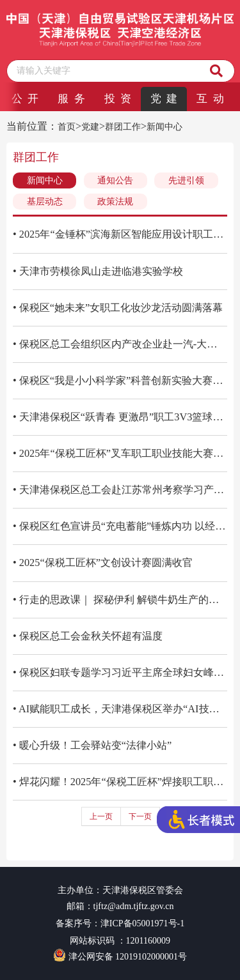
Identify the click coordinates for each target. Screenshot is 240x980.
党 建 (164, 99)
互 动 (210, 99)
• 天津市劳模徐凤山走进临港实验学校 (98, 271)
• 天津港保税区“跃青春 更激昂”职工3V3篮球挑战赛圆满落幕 (120, 417)
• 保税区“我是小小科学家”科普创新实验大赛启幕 (120, 380)
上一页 (101, 816)
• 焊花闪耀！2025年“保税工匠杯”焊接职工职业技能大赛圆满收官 (120, 782)
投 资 (118, 99)
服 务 (71, 99)
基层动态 (45, 202)
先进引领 (186, 180)
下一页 (140, 816)
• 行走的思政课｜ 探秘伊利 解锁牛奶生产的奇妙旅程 (120, 600)
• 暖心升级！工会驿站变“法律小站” (92, 745)
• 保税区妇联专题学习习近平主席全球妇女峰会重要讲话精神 (120, 672)
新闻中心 (164, 127)
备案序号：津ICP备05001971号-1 (120, 923)
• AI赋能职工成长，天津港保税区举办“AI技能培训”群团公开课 (120, 709)
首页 (67, 127)
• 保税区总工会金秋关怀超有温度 (88, 636)
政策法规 (115, 202)
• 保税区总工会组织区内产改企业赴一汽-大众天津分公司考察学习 (120, 344)
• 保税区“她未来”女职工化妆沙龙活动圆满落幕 (118, 308)
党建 (90, 127)
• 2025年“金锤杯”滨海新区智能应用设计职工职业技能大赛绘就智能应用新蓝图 (120, 234)
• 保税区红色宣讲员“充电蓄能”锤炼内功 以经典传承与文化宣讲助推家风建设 (120, 526)
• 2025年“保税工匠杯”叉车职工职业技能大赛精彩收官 (120, 453)
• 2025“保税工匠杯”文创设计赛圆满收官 (103, 563)
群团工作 (123, 127)
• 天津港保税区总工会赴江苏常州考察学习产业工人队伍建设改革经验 (120, 490)
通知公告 (115, 180)
